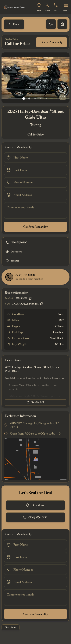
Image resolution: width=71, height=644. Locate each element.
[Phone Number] (35, 182)
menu (66, 11)
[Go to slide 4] (41, 98)
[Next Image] (64, 78)
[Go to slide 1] (24, 98)
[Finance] (13, 261)
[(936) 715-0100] (17, 243)
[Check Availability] (51, 42)
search (47, 11)
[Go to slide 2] (29, 98)
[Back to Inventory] (14, 24)
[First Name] (35, 158)
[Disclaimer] (11, 627)
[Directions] (14, 252)
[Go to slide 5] (46, 98)
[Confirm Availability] (35, 227)
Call (56, 11)
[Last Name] (35, 170)
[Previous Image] (7, 78)
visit (39, 11)
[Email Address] (35, 195)
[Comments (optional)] (35, 210)
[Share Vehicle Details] (62, 24)
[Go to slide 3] (35, 98)
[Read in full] (35, 402)
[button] (39, 7)
